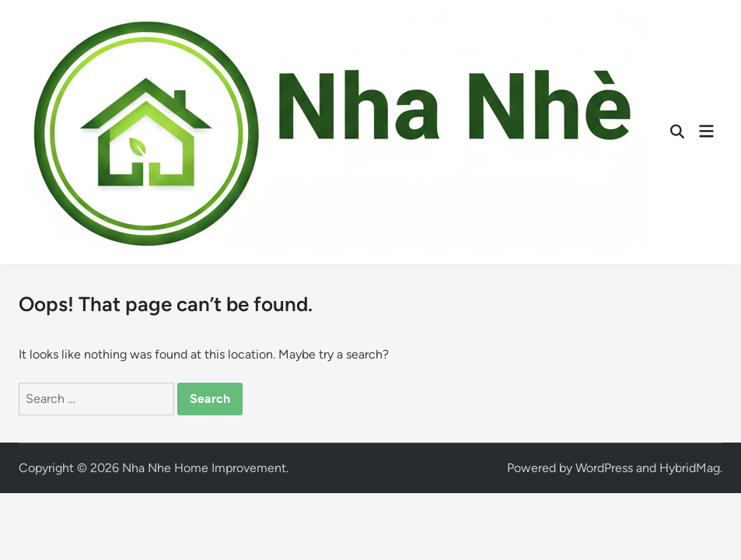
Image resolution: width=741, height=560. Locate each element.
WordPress (604, 468)
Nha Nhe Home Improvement (204, 468)
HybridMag (690, 468)
